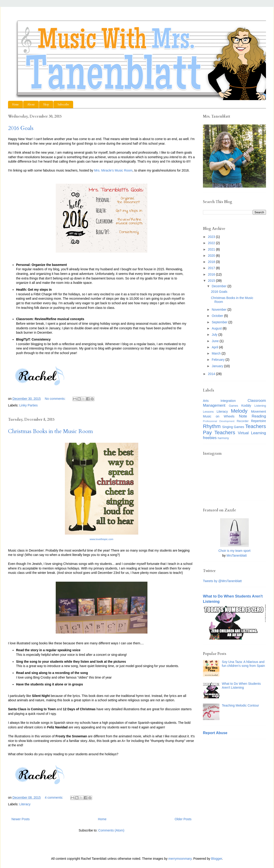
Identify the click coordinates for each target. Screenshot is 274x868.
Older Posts (183, 819)
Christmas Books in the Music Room (50, 431)
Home (15, 104)
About (31, 104)
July (215, 335)
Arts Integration (219, 401)
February (219, 360)
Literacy (25, 804)
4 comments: (54, 798)
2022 (212, 243)
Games (234, 406)
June (216, 341)
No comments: (55, 399)
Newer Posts (21, 819)
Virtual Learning (252, 433)
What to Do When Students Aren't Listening (241, 686)
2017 (212, 268)
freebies (210, 438)
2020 (212, 256)
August (217, 328)
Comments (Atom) (111, 830)
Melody (239, 411)
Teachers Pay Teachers (234, 429)
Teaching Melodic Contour (241, 705)
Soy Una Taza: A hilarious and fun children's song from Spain (244, 664)
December (219, 286)
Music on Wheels (219, 416)
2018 (212, 262)
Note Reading (252, 416)
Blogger (217, 859)
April (215, 347)
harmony (223, 438)
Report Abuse (215, 733)
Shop (46, 104)
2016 (212, 274)
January (218, 366)
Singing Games (233, 427)
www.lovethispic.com (101, 539)
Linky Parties (28, 405)
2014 (212, 374)
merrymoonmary (180, 859)
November (219, 310)
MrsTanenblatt (237, 555)
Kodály (246, 406)
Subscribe (63, 104)
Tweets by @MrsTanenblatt (222, 581)
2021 (212, 249)
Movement (259, 411)
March (217, 353)
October (218, 316)
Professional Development (219, 421)
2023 (212, 237)
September (220, 322)
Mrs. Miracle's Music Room (113, 170)
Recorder (243, 421)
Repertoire (259, 421)
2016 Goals (21, 128)
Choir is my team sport (234, 551)
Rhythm (212, 426)
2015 (212, 281)
